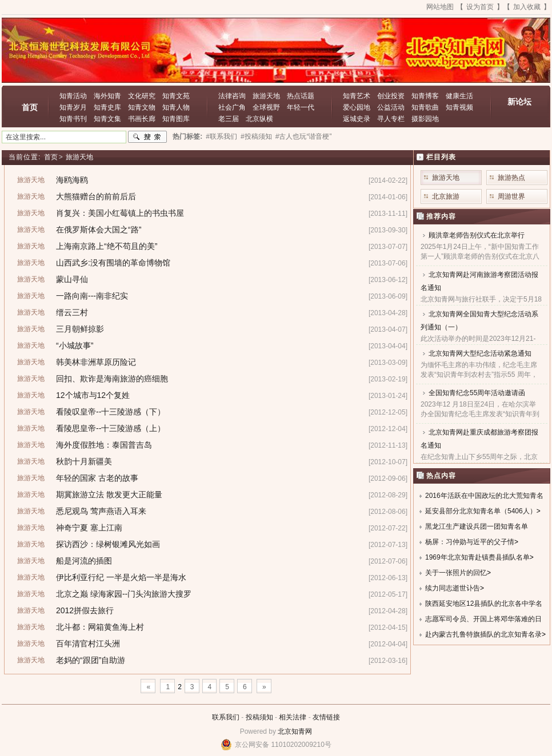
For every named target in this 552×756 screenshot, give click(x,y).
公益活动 (391, 107)
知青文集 (107, 119)
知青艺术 (357, 96)
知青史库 (107, 107)
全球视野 (266, 107)
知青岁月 (73, 107)
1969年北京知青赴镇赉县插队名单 (477, 557)
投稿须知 (259, 717)
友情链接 (326, 717)
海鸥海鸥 (72, 180)
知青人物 (176, 107)
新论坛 (519, 102)
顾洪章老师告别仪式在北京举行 (477, 235)
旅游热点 (511, 178)
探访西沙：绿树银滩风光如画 (108, 544)
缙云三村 (72, 312)
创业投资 (391, 96)
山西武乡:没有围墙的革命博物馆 (113, 263)
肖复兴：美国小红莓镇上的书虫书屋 (120, 213)
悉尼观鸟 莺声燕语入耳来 (101, 511)
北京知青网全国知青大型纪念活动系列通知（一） (479, 321)
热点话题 (301, 96)
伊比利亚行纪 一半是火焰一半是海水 (121, 577)
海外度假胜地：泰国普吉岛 (104, 445)
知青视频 (459, 107)
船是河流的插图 (84, 561)
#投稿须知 (256, 136)
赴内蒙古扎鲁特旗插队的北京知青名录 (483, 634)
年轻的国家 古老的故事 (97, 478)
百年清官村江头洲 (88, 644)
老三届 (229, 119)
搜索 (147, 137)
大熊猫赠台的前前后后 (96, 196)
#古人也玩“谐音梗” (304, 136)
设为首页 (480, 7)
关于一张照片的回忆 (456, 573)
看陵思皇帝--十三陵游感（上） (111, 428)
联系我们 (226, 717)
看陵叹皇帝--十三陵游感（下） (111, 412)
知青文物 (142, 107)
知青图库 (176, 119)
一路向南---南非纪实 (92, 296)
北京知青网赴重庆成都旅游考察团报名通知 (479, 439)
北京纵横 (259, 119)
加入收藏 (527, 7)
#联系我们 (221, 136)
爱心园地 (357, 107)
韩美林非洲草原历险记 (96, 362)
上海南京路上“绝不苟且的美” (107, 246)
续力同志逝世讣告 (453, 588)
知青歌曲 (425, 107)
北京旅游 (446, 196)
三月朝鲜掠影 (80, 329)
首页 (30, 107)
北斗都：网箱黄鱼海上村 (100, 627)
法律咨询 (232, 96)
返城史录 (357, 119)
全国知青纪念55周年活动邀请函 (477, 393)
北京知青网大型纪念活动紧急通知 (480, 353)
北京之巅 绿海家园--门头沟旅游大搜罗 (124, 594)
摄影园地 (425, 119)
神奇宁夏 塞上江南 (89, 528)
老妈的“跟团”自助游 (91, 660)
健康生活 (459, 96)
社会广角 (232, 107)
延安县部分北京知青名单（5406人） (481, 511)
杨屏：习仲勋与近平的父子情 (470, 542)
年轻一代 (301, 107)
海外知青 (107, 96)
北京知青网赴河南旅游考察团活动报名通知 (479, 281)
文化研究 (142, 96)
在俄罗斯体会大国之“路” (99, 230)
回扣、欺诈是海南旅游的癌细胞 (112, 379)
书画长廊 (142, 119)
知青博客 (425, 96)
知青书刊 (73, 119)
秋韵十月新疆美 (84, 461)
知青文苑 (176, 96)
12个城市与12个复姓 (93, 395)
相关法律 (293, 717)
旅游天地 (266, 96)
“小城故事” (75, 345)
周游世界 (511, 196)
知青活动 (73, 96)
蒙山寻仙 (72, 279)
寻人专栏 (391, 119)
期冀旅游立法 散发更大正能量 (109, 494)
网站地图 (440, 7)
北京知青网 (295, 731)
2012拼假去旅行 (85, 610)
